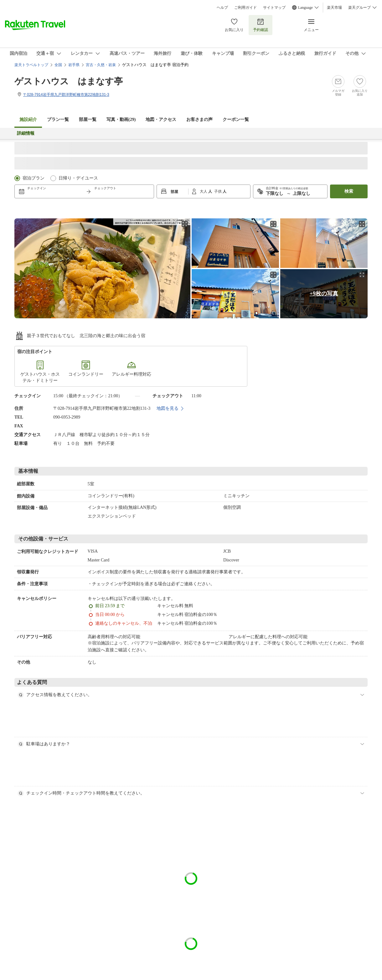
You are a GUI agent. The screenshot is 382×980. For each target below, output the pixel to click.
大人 (204, 191)
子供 (218, 191)
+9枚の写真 (324, 294)
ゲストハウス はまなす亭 (69, 81)
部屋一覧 (88, 120)
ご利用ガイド (245, 8)
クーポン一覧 (236, 120)
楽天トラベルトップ (31, 65)
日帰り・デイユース (78, 178)
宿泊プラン (34, 178)
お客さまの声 (199, 120)
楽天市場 (334, 8)
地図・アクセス (161, 120)
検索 (349, 191)
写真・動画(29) (121, 120)
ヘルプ (222, 8)
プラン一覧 (58, 120)
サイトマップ (274, 8)
